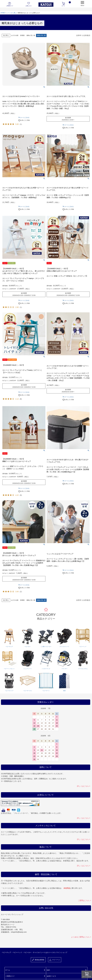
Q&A (48, 970)
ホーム (8, 970)
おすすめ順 (15, 35)
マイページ (55, 960)
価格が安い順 (31, 35)
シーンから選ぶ (12, 13)
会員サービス (51, 976)
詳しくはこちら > (84, 786)
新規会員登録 (38, 960)
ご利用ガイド (10, 976)
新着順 (22, 35)
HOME (3, 13)
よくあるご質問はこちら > (81, 937)
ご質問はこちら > (84, 900)
